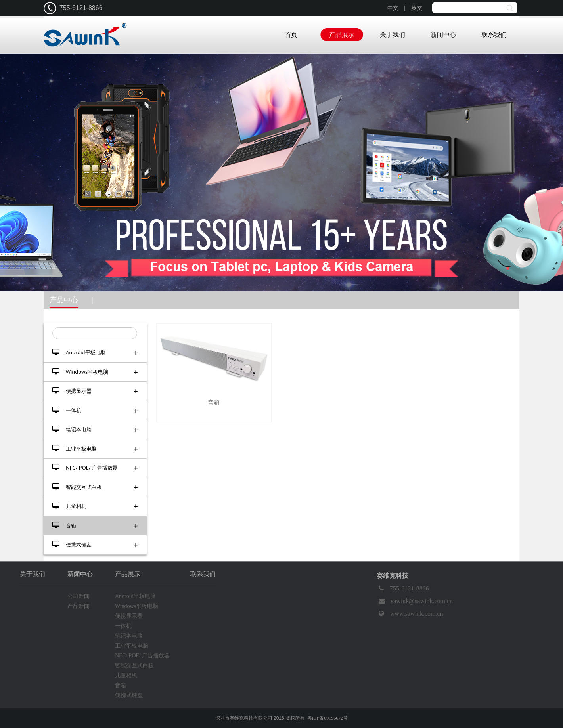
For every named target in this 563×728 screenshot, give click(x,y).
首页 (291, 35)
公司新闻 (79, 596)
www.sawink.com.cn (410, 614)
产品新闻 (79, 606)
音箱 (95, 526)
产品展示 (342, 35)
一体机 (95, 410)
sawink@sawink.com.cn (415, 601)
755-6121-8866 (403, 589)
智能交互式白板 (95, 487)
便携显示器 (95, 391)
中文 (393, 8)
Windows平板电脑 (95, 372)
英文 (417, 8)
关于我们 (393, 35)
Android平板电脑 (95, 353)
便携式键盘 (95, 545)
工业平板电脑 (95, 449)
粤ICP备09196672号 (328, 718)
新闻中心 (443, 35)
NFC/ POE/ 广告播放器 (95, 468)
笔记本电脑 (95, 429)
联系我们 (494, 35)
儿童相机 (95, 506)
